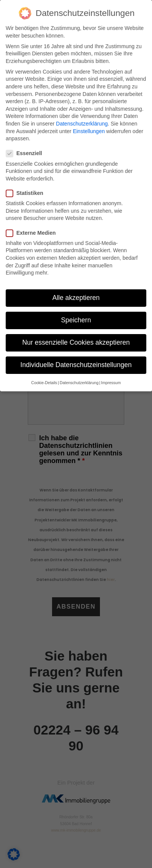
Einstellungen (89, 131)
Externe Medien (33, 233)
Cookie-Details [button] (44, 383)
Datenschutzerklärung (82, 124)
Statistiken (27, 193)
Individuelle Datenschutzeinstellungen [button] (76, 365)
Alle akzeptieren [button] (76, 298)
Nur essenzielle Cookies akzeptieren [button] (76, 342)
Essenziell (27, 153)
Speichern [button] (76, 320)
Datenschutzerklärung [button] (79, 383)
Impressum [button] (111, 383)
